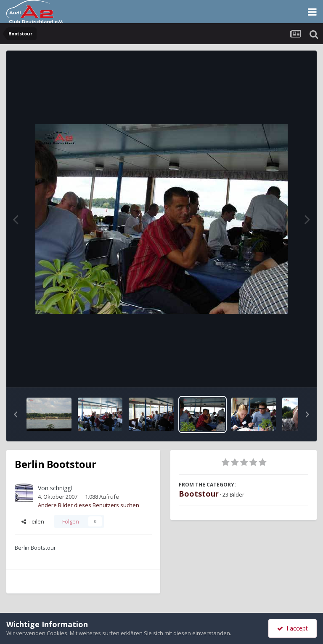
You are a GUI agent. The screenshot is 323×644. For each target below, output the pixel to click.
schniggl (61, 488)
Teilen (33, 521)
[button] (16, 414)
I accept (293, 628)
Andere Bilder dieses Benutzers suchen (89, 505)
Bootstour (199, 494)
